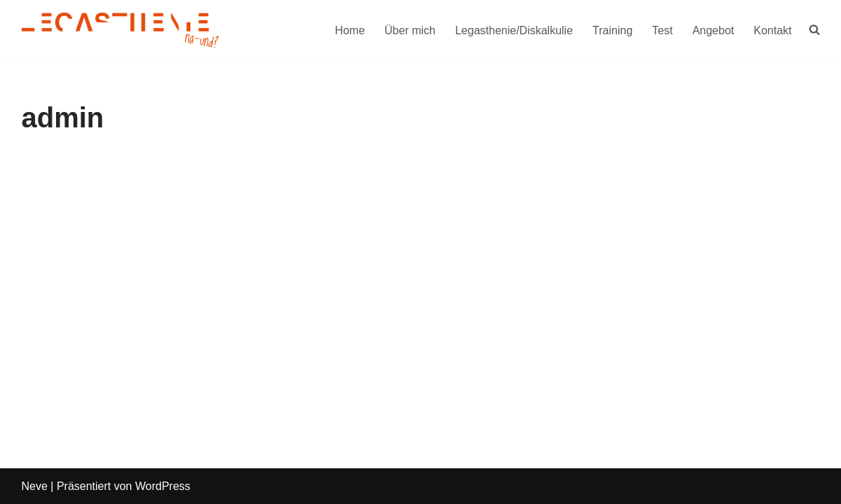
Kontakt (772, 30)
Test (662, 30)
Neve (35, 486)
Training (612, 30)
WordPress (163, 486)
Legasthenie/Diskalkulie (514, 30)
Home (350, 30)
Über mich (410, 30)
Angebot (714, 30)
